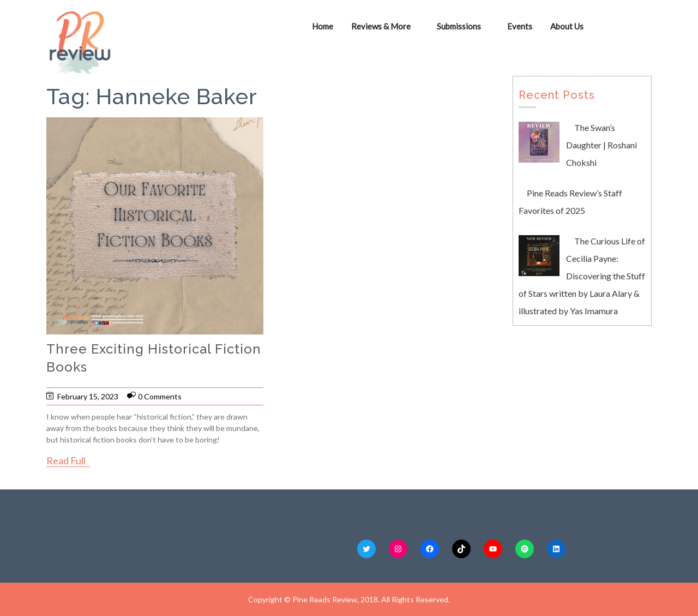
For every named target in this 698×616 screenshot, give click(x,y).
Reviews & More (381, 26)
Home (323, 26)
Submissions (459, 26)
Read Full (66, 460)
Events (520, 26)
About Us (567, 26)
